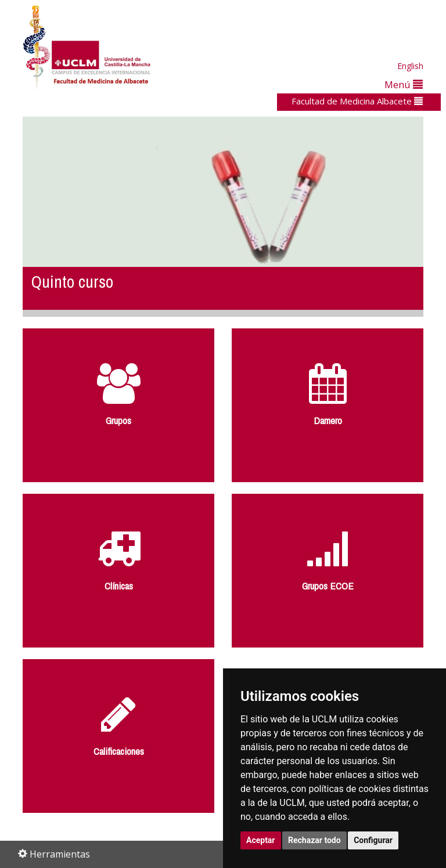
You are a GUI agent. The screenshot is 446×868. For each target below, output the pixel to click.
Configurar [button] (373, 840)
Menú (404, 84)
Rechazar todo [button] (314, 840)
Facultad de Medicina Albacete (357, 101)
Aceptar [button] (261, 840)
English (410, 66)
